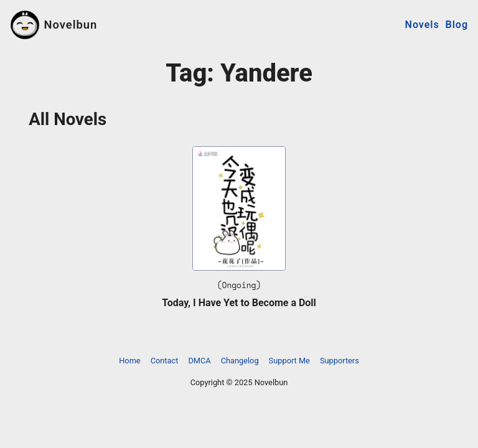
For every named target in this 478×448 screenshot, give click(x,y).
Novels (422, 25)
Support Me (289, 361)
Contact (165, 361)
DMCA (199, 361)
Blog (457, 25)
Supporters (340, 361)
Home (129, 361)
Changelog (240, 361)
